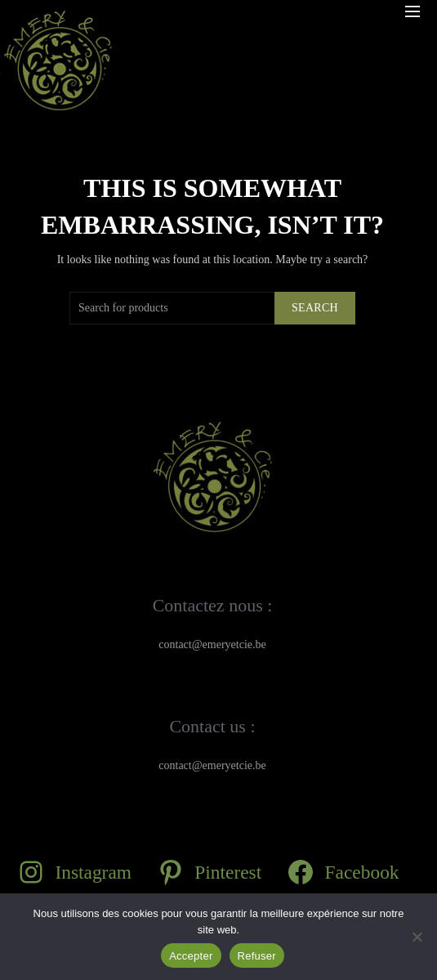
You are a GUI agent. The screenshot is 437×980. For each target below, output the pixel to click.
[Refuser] (417, 937)
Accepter (191, 956)
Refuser (257, 956)
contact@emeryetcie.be (212, 644)
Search (315, 308)
